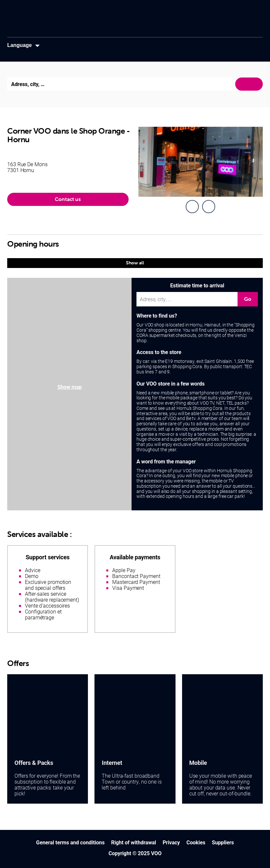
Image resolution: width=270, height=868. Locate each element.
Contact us (68, 199)
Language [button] (20, 45)
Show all (135, 263)
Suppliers (223, 843)
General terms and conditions (70, 843)
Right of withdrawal (134, 843)
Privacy (171, 843)
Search (249, 84)
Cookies (196, 843)
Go (248, 299)
